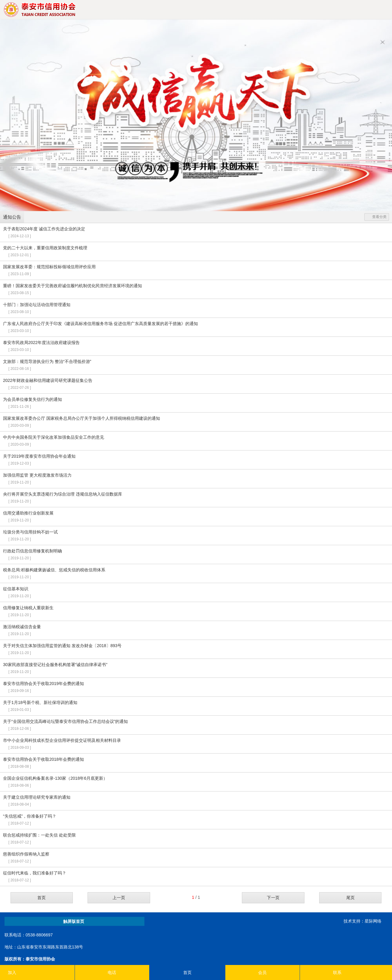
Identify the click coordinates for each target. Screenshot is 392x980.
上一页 (119, 898)
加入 (12, 972)
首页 (42, 898)
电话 (112, 972)
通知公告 (12, 217)
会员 (262, 972)
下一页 (273, 898)
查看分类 (377, 217)
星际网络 (373, 921)
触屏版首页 (74, 921)
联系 (337, 972)
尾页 (350, 898)
